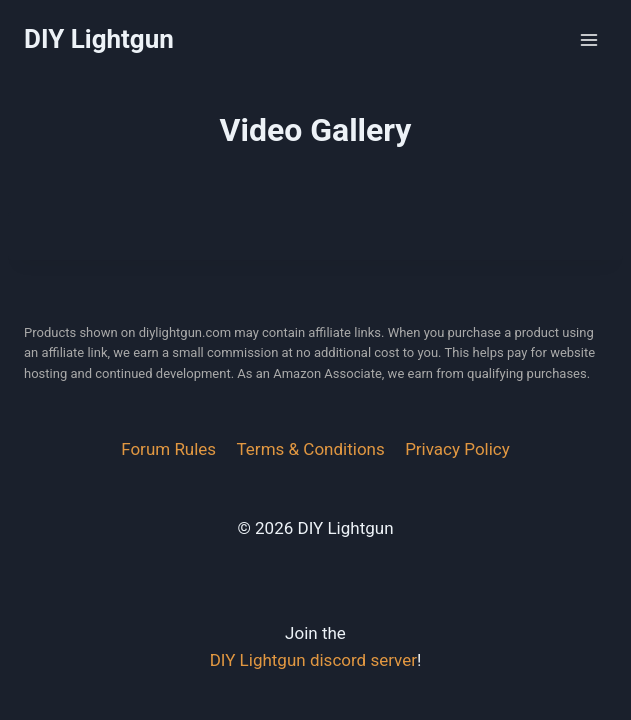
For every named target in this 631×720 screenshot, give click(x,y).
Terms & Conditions (311, 449)
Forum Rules (168, 449)
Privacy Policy (457, 449)
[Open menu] (588, 39)
